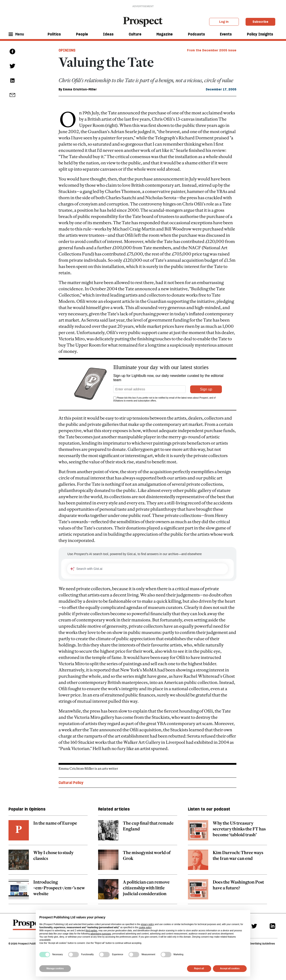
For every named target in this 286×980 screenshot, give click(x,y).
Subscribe (260, 22)
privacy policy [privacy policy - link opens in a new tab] (147, 924)
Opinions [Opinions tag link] (67, 50)
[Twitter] (254, 926)
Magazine (165, 34)
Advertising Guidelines (261, 944)
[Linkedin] (272, 926)
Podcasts (196, 34)
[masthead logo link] (143, 21)
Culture (135, 34)
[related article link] (48, 833)
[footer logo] (29, 927)
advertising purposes (101, 934)
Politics (54, 34)
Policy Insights (260, 34)
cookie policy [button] (145, 927)
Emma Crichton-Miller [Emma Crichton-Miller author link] (80, 89)
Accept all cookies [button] (230, 969)
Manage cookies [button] (55, 969)
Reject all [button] (199, 969)
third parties (91, 931)
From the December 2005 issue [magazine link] (212, 50)
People (82, 34)
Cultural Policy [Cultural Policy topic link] (71, 783)
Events (226, 34)
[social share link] (12, 95)
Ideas (108, 34)
